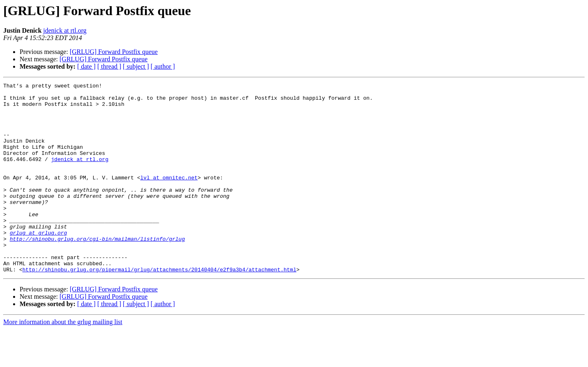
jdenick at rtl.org (65, 30)
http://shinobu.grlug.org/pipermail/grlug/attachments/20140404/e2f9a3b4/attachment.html (159, 307)
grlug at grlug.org (38, 263)
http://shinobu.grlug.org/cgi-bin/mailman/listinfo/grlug (97, 271)
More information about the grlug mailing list (63, 360)
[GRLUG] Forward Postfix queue (114, 52)
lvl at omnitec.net (169, 197)
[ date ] (86, 66)
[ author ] (163, 66)
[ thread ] (109, 66)
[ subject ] (136, 66)
